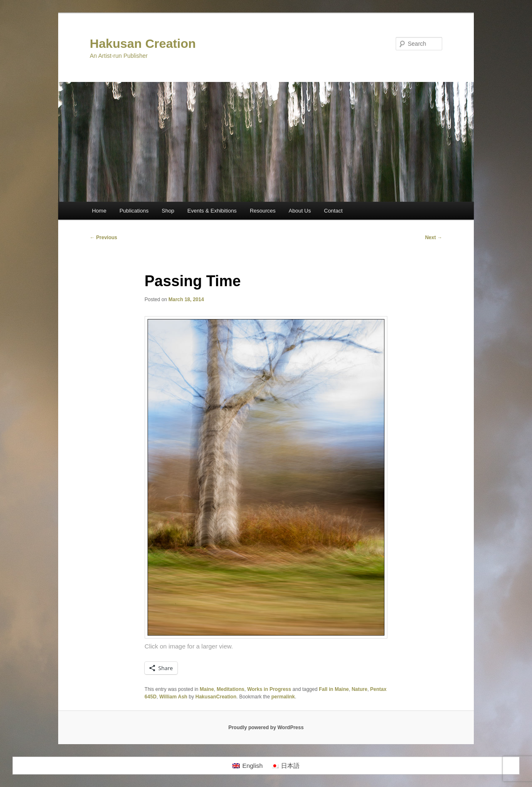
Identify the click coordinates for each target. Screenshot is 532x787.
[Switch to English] (248, 766)
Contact (334, 211)
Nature (360, 689)
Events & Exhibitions (212, 211)
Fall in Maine (334, 689)
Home (99, 211)
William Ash (173, 697)
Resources (263, 211)
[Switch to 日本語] (285, 766)
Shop (168, 211)
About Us (300, 211)
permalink (283, 697)
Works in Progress (269, 689)
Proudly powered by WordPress (266, 728)
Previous (103, 238)
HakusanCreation (216, 697)
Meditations (230, 689)
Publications (134, 211)
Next (434, 238)
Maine (207, 689)
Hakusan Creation (143, 43)
